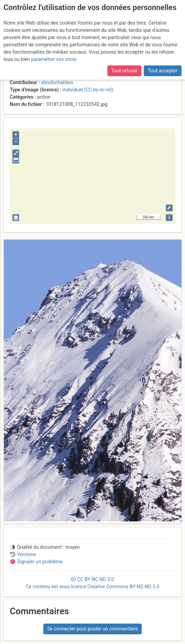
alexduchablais (57, 82)
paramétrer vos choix (54, 59)
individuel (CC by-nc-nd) (88, 90)
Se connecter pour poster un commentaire (92, 629)
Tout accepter (163, 71)
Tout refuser (124, 71)
